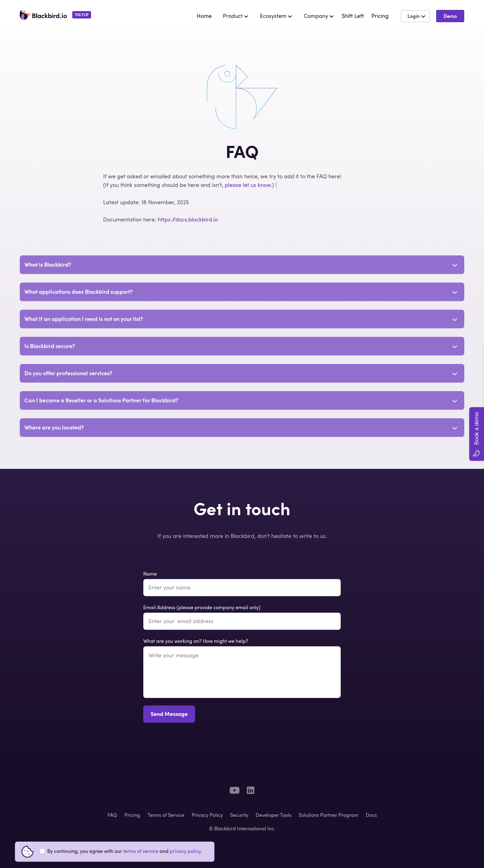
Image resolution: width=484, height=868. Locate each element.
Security (239, 815)
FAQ (112, 815)
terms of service (141, 851)
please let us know (248, 185)
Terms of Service (166, 815)
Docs (371, 815)
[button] (233, 16)
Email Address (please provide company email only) (202, 607)
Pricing (132, 815)
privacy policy (185, 851)
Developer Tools (273, 815)
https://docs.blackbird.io (188, 219)
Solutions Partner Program (329, 815)
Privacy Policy (207, 815)
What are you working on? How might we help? (196, 641)
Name (150, 574)
